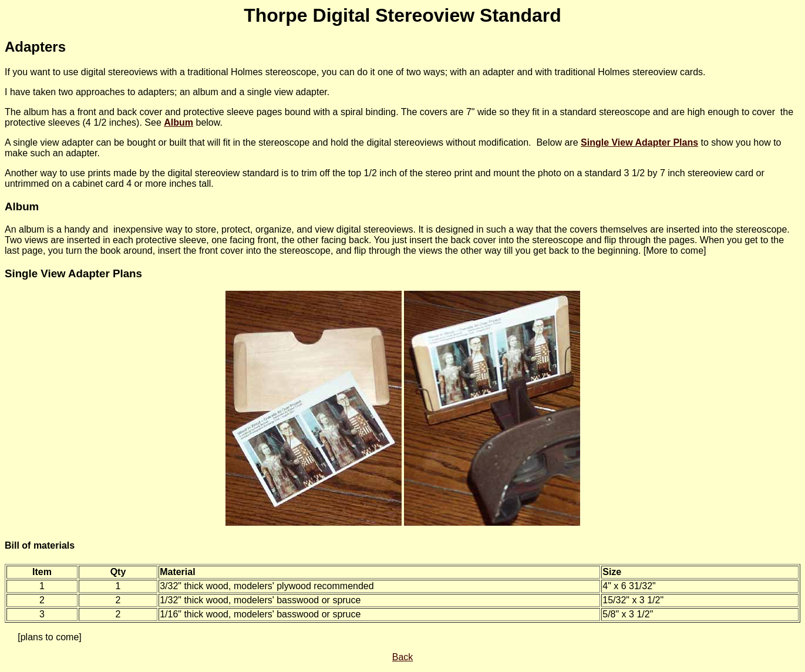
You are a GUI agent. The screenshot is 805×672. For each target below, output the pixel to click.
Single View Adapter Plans (73, 273)
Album (178, 122)
